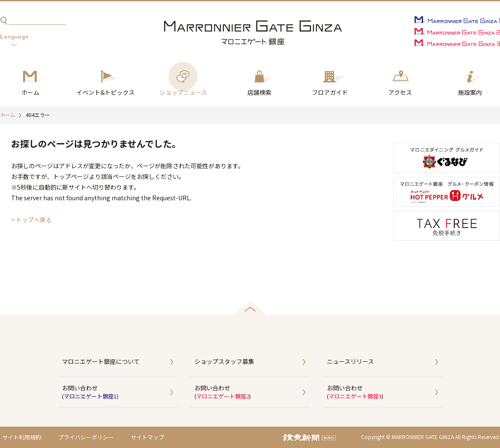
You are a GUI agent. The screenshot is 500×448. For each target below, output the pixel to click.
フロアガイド (330, 92)
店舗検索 (259, 92)
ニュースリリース (350, 361)
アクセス (400, 92)
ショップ (183, 93)
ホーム (30, 92)
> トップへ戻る (31, 220)
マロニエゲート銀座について (101, 361)
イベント (106, 93)
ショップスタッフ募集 (224, 361)
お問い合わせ (120, 392)
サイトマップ (147, 437)
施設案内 (470, 92)
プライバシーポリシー (86, 437)
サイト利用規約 (22, 437)
